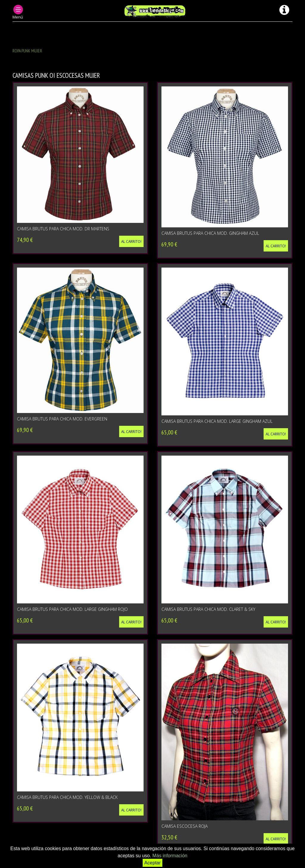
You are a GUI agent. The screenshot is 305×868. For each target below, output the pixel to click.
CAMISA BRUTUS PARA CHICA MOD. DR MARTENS (63, 229)
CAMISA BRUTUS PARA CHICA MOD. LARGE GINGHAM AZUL (217, 421)
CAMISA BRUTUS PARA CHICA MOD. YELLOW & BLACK (67, 797)
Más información (170, 856)
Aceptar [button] (152, 863)
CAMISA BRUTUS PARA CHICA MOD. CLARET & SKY (208, 609)
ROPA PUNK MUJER (27, 51)
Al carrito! (131, 241)
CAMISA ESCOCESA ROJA (185, 826)
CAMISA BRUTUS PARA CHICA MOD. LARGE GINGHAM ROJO (72, 609)
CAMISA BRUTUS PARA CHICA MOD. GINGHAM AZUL (210, 233)
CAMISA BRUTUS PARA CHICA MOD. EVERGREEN (62, 419)
